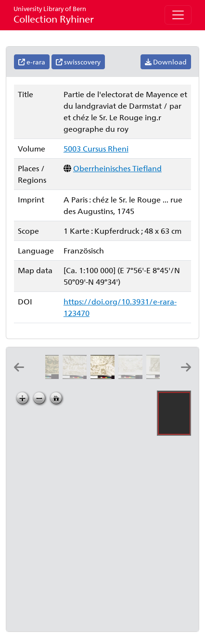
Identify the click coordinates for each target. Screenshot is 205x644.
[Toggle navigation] (178, 15)
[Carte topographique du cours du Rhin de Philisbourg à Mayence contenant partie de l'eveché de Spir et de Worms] (77, 376)
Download (166, 62)
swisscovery (78, 62)
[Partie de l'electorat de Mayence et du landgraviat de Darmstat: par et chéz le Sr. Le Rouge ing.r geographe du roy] (104, 376)
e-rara (32, 62)
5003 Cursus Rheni (96, 148)
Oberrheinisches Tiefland (117, 168)
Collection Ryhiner (54, 15)
